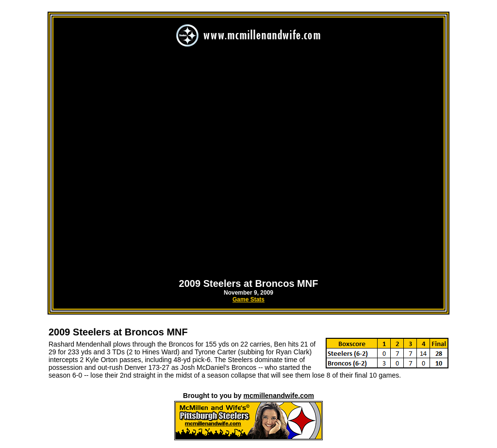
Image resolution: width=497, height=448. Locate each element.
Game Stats (248, 299)
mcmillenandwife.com (278, 396)
